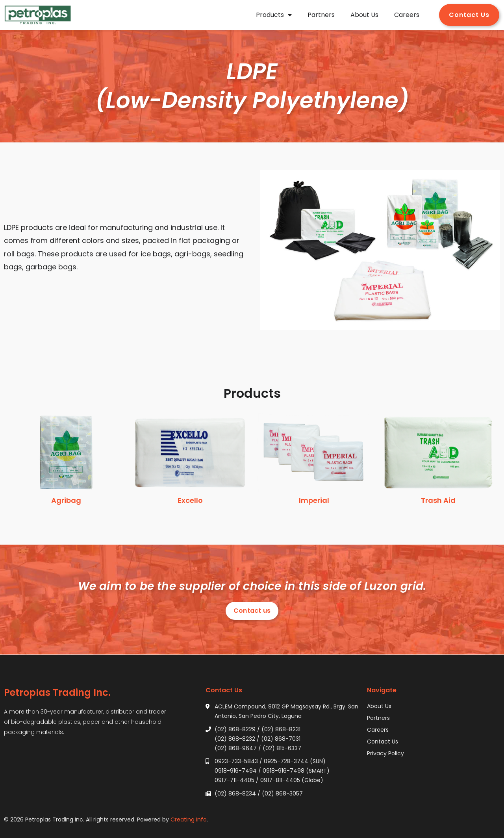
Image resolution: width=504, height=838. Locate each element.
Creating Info (189, 819)
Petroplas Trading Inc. (57, 692)
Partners (321, 15)
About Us (364, 15)
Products (274, 15)
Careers (407, 15)
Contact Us (383, 742)
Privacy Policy (385, 753)
